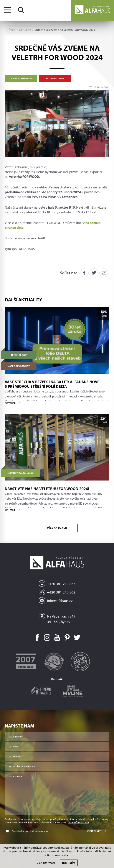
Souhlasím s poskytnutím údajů (30, 831)
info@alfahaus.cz (60, 601)
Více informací (46, 863)
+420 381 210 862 (61, 592)
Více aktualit (57, 528)
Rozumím (69, 863)
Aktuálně (25, 30)
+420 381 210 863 (61, 584)
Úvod (12, 30)
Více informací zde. (79, 822)
